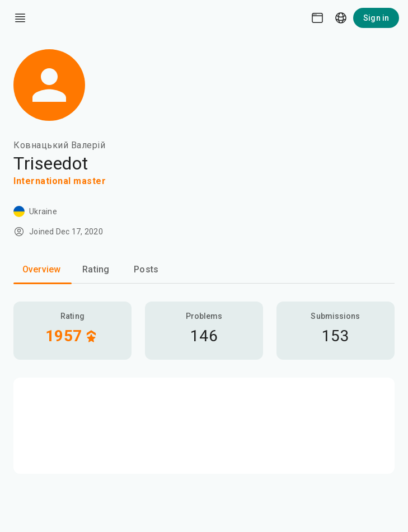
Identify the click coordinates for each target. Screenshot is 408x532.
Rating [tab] (96, 269)
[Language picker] (341, 18)
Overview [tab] (41, 269)
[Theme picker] (317, 18)
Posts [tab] (146, 269)
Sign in (376, 18)
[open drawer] (20, 18)
